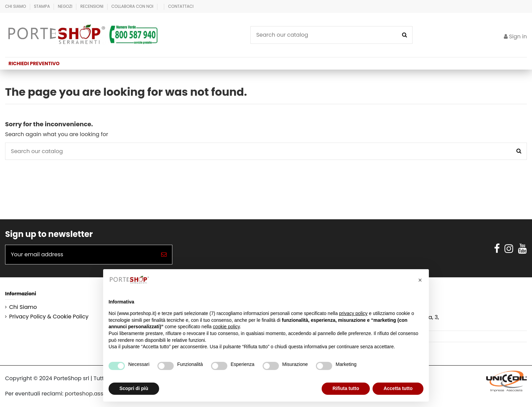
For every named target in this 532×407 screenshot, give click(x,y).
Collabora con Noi (133, 6)
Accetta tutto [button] (398, 388)
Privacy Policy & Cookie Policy (49, 317)
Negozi (65, 6)
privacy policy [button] (353, 313)
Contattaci (181, 6)
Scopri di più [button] (134, 388)
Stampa (42, 6)
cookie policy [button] (226, 327)
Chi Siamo (16, 6)
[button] (420, 280)
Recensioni (92, 6)
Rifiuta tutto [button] (346, 388)
